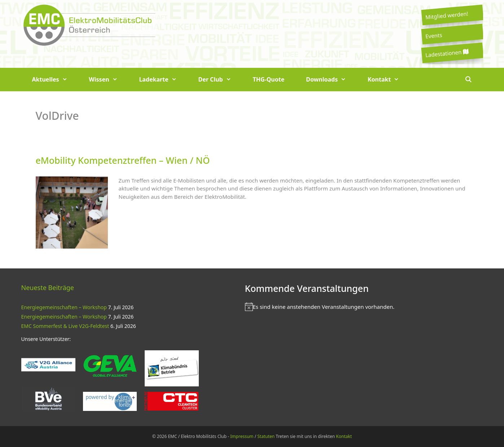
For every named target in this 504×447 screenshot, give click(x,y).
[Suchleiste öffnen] (468, 80)
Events (434, 35)
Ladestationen (447, 53)
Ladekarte (163, 80)
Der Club (220, 80)
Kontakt (389, 80)
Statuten (266, 436)
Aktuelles (55, 80)
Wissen (108, 80)
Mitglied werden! (447, 15)
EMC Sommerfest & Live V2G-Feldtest (65, 326)
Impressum (242, 436)
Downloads (331, 80)
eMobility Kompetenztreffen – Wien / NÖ (123, 160)
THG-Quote (268, 79)
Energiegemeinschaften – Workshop (64, 307)
